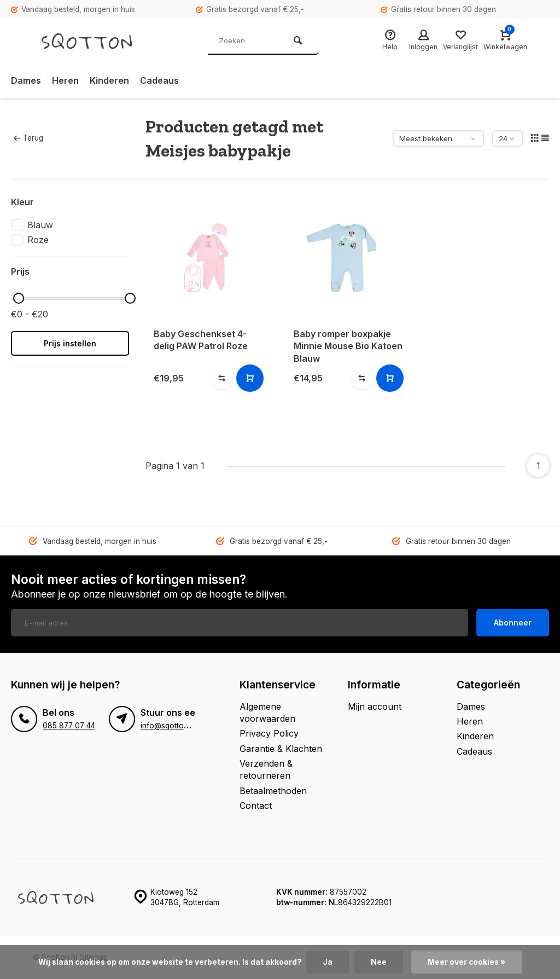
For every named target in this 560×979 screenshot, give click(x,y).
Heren (65, 80)
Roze (38, 240)
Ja (328, 962)
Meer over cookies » (466, 962)
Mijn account (375, 706)
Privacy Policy (269, 733)
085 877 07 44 (69, 726)
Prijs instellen (70, 343)
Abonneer (513, 622)
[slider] (19, 298)
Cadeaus (159, 80)
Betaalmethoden (273, 791)
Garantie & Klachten (281, 749)
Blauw (40, 225)
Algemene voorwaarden (267, 712)
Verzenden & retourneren (266, 769)
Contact (256, 806)
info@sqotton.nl (168, 726)
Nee (379, 962)
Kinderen (109, 80)
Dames (26, 80)
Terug (28, 138)
